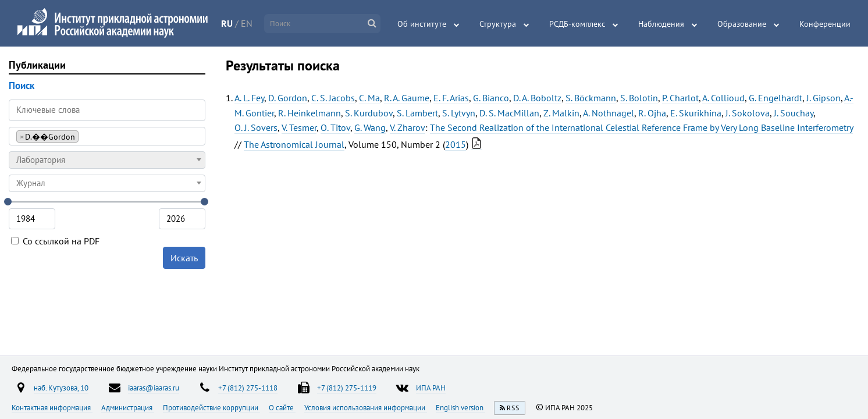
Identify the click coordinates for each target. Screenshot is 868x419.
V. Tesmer (299, 127)
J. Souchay (794, 113)
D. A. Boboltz (537, 98)
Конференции (825, 24)
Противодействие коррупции (211, 407)
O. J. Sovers (256, 127)
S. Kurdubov (369, 113)
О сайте (282, 407)
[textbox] (107, 160)
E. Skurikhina (696, 113)
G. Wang (370, 127)
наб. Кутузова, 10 (61, 388)
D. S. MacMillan (509, 113)
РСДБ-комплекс (577, 24)
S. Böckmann (591, 98)
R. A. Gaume (407, 98)
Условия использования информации (366, 407)
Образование (742, 24)
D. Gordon (288, 98)
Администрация (128, 407)
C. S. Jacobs (333, 98)
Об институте (422, 24)
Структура (498, 24)
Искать (184, 258)
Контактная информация (52, 407)
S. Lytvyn (459, 113)
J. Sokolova (748, 113)
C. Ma (369, 98)
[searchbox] (85, 136)
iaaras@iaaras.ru (154, 388)
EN (247, 23)
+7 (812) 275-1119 (347, 388)
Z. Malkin (561, 113)
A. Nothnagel (609, 113)
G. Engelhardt (775, 98)
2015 (456, 144)
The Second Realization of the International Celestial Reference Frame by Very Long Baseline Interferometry (641, 127)
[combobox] (107, 136)
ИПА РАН (431, 388)
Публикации (37, 65)
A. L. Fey (249, 98)
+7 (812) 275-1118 (248, 388)
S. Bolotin (639, 98)
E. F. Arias (451, 98)
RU (227, 23)
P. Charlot (680, 98)
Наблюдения (661, 24)
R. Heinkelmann (310, 113)
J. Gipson (823, 98)
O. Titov (335, 127)
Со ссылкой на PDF (55, 241)
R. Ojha (652, 113)
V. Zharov (408, 127)
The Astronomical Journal (294, 144)
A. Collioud (723, 98)
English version (460, 407)
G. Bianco (491, 98)
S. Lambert (417, 113)
